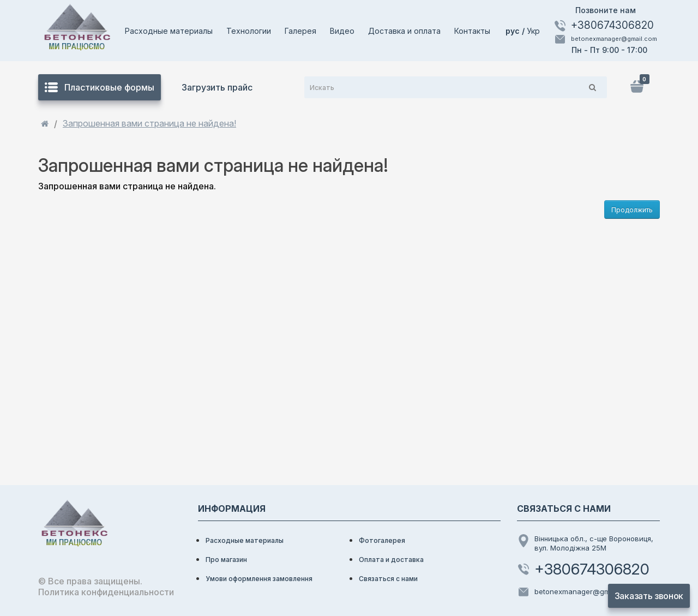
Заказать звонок (649, 596)
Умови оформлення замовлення (259, 579)
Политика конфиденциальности (106, 592)
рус (514, 31)
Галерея (300, 31)
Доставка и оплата (404, 31)
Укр (533, 31)
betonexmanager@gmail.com (605, 39)
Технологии (249, 31)
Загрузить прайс (217, 87)
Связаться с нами (388, 579)
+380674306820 (604, 26)
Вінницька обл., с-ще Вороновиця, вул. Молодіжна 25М (585, 543)
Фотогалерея (382, 540)
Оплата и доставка (391, 560)
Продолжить (632, 210)
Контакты (472, 31)
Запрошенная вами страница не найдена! (149, 124)
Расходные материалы (169, 31)
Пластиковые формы (100, 87)
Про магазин (226, 560)
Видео (342, 31)
